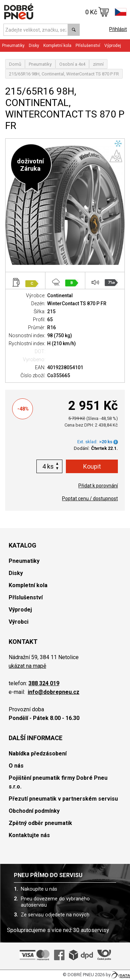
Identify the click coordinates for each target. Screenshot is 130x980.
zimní (98, 64)
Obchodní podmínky (34, 811)
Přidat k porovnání (98, 486)
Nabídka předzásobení (38, 754)
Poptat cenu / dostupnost (90, 499)
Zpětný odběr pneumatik (40, 823)
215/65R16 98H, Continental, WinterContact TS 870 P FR (64, 74)
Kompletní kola (57, 46)
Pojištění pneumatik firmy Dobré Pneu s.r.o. (58, 782)
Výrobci (19, 622)
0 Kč (97, 12)
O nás (16, 766)
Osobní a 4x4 (72, 64)
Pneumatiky (13, 46)
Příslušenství (88, 46)
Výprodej (113, 46)
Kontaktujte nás (29, 835)
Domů (15, 64)
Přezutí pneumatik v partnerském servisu (63, 799)
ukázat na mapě (27, 666)
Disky (34, 46)
